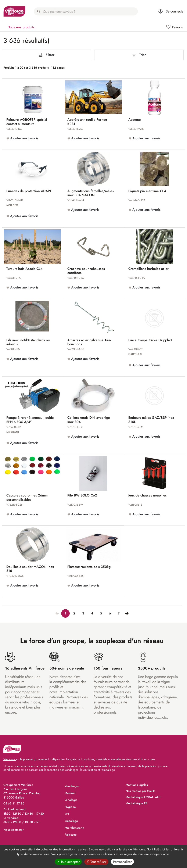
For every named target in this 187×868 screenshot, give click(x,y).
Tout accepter (68, 862)
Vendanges (72, 786)
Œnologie (71, 800)
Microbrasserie (74, 828)
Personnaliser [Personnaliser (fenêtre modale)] (122, 862)
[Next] (126, 613)
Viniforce (10, 759)
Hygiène (70, 807)
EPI (67, 814)
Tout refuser (96, 862)
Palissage (71, 835)
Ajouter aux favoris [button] (24, 138)
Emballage (71, 821)
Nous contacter (13, 830)
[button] (175, 27)
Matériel (70, 793)
